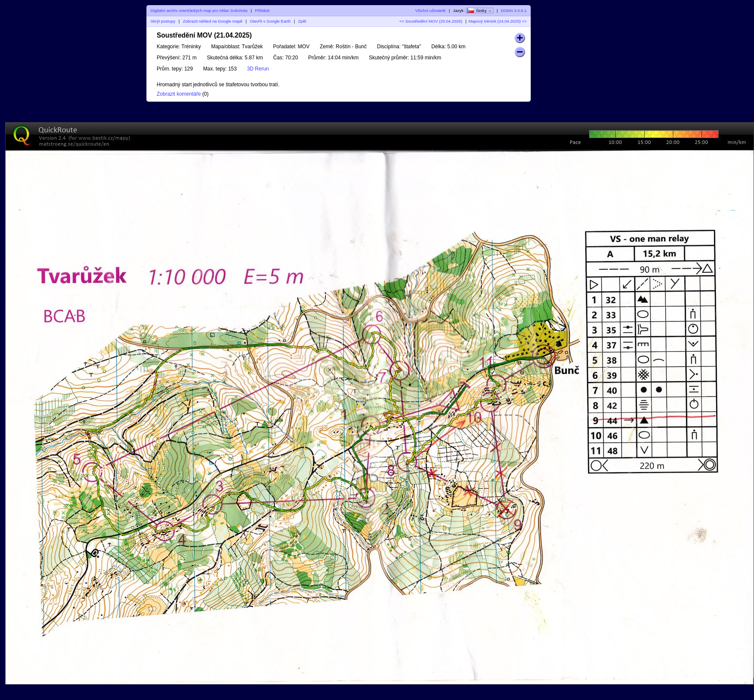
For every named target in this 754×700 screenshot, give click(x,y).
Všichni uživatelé (430, 10)
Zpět (302, 21)
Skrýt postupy (163, 21)
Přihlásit (262, 10)
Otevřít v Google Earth (270, 21)
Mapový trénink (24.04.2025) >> (497, 21)
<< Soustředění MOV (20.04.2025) (431, 21)
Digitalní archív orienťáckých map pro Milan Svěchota (199, 10)
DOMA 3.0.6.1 (514, 10)
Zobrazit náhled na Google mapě (213, 21)
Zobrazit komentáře (179, 94)
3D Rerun (258, 69)
